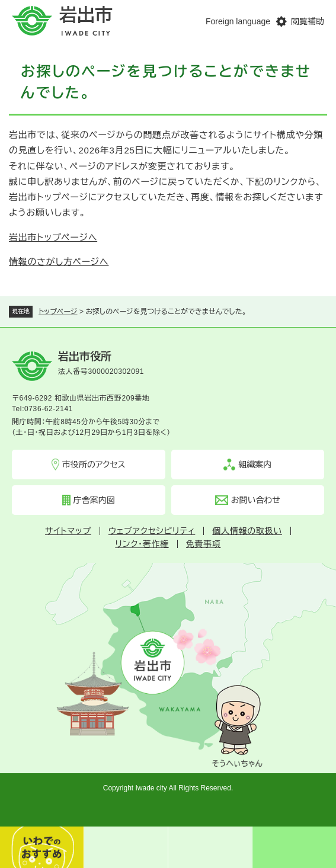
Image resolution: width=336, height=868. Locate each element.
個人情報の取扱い (247, 531)
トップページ (58, 312)
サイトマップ (68, 531)
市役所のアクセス (94, 465)
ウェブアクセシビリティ (152, 531)
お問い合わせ (256, 500)
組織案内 (255, 465)
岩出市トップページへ (53, 237)
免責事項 (204, 544)
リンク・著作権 (142, 544)
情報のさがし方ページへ (59, 262)
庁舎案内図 (94, 500)
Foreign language (238, 21)
